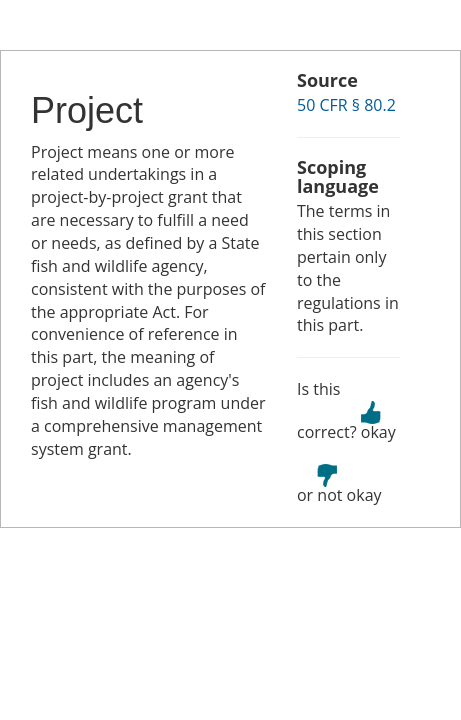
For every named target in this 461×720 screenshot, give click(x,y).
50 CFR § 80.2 (346, 105)
